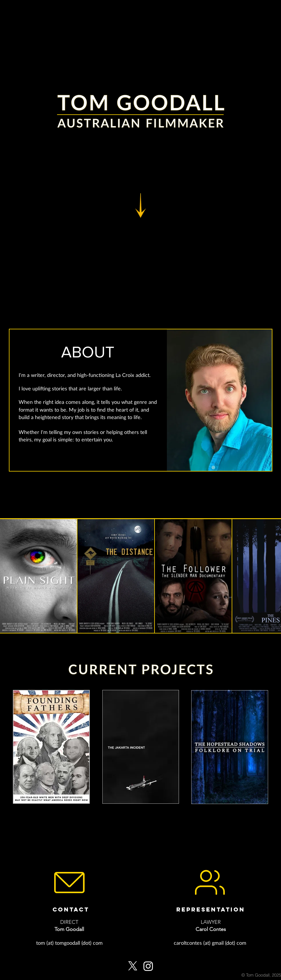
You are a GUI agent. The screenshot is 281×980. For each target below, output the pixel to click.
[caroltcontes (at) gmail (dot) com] (210, 943)
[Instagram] (148, 966)
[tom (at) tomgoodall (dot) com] (69, 943)
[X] (133, 966)
